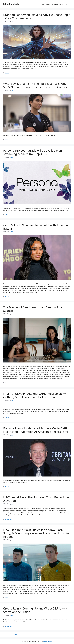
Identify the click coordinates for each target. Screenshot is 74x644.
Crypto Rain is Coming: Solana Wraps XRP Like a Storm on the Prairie (35, 610)
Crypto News (9, 519)
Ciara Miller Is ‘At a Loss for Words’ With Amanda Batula (36, 227)
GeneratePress (48, 641)
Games (7, 214)
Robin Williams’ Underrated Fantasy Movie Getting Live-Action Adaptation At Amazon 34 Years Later (37, 430)
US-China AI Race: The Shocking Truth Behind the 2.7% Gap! (36, 499)
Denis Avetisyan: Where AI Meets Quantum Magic (55, 4)
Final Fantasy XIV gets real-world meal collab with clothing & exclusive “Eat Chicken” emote (36, 395)
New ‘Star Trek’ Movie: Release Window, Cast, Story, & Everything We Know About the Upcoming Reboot (37, 533)
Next (17, 635)
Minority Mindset (12, 4)
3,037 (11, 635)
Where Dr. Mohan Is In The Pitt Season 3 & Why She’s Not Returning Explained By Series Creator (35, 85)
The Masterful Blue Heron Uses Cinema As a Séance (33, 309)
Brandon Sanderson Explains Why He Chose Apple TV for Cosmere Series (37, 16)
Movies (7, 73)
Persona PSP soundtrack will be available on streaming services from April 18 (33, 152)
